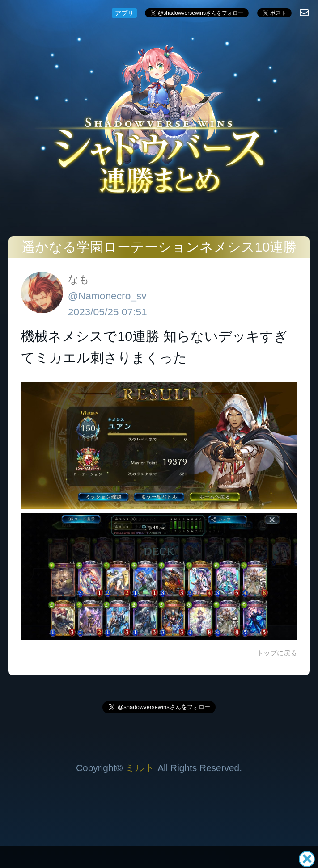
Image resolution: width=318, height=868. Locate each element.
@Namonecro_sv (107, 296)
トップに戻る (277, 653)
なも (79, 279)
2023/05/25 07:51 (108, 312)
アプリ (124, 13)
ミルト (140, 768)
